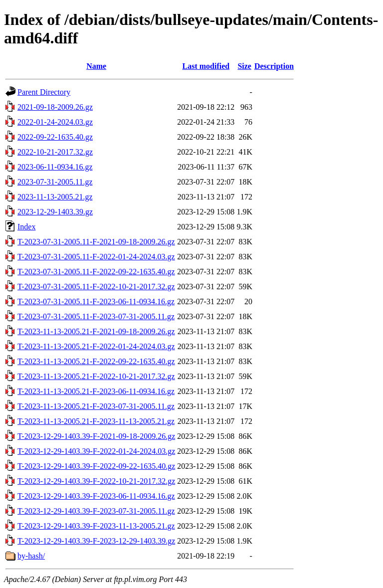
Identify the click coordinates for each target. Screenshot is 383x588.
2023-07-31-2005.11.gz (55, 182)
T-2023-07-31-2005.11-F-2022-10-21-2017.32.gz (96, 287)
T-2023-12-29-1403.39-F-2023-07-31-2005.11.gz (96, 511)
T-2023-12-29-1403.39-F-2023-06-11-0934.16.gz (96, 496)
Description (274, 66)
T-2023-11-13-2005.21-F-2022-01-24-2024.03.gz (96, 346)
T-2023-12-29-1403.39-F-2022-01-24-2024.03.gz (96, 451)
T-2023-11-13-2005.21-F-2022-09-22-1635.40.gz (96, 361)
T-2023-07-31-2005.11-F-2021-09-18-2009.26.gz (96, 242)
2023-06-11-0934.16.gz (55, 167)
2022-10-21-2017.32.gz (55, 152)
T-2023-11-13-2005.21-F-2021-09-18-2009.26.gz (96, 331)
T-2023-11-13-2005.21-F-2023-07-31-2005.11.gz (96, 406)
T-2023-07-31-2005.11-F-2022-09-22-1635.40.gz (96, 272)
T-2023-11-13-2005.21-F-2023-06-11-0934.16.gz (96, 391)
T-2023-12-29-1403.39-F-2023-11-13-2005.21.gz (96, 526)
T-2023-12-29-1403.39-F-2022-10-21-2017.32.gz (96, 481)
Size (244, 66)
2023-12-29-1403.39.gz (55, 212)
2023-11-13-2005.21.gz (55, 197)
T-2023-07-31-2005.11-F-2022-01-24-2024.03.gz (96, 257)
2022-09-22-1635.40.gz (55, 137)
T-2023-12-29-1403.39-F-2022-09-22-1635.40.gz (96, 466)
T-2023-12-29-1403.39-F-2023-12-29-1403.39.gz (96, 541)
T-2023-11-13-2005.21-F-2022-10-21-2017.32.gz (96, 376)
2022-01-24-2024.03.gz (55, 122)
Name (96, 66)
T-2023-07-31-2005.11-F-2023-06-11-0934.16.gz (96, 301)
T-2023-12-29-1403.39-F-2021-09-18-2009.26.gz (96, 436)
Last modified (206, 66)
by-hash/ (31, 556)
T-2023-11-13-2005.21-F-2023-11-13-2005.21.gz (96, 421)
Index (26, 227)
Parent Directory (44, 92)
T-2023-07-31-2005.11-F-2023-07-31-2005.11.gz (96, 316)
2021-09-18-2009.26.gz (55, 107)
